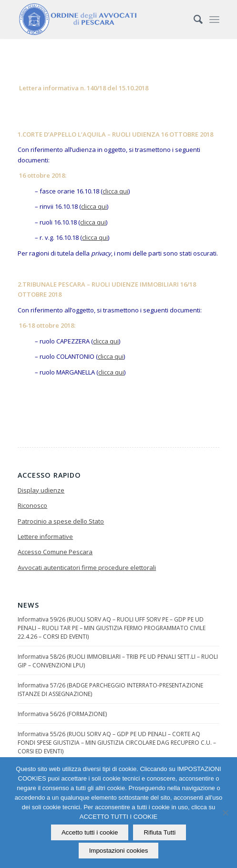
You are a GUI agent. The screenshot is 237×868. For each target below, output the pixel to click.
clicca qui (115, 191)
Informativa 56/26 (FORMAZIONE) (62, 714)
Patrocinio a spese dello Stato (61, 521)
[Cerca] (193, 19)
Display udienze (41, 490)
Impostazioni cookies (119, 851)
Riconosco (32, 505)
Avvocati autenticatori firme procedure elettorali (87, 568)
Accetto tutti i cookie (90, 832)
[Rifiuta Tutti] (225, 813)
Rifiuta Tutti (160, 832)
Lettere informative (45, 536)
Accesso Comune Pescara (55, 552)
